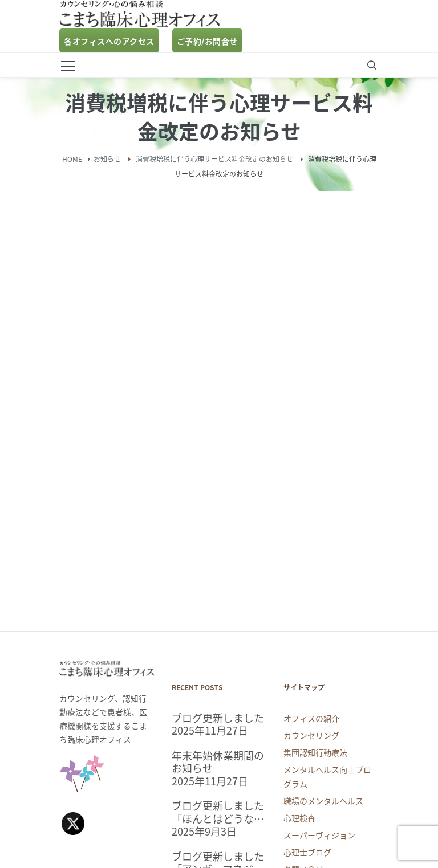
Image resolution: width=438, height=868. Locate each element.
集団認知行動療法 (315, 752)
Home (72, 159)
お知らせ (107, 159)
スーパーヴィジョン (319, 835)
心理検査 (299, 818)
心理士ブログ (307, 852)
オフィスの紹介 (311, 718)
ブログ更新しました (218, 718)
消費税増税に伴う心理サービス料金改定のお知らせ (214, 159)
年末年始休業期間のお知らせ (218, 762)
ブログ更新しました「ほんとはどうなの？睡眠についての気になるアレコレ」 (218, 812)
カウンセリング (311, 735)
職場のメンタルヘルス (323, 801)
